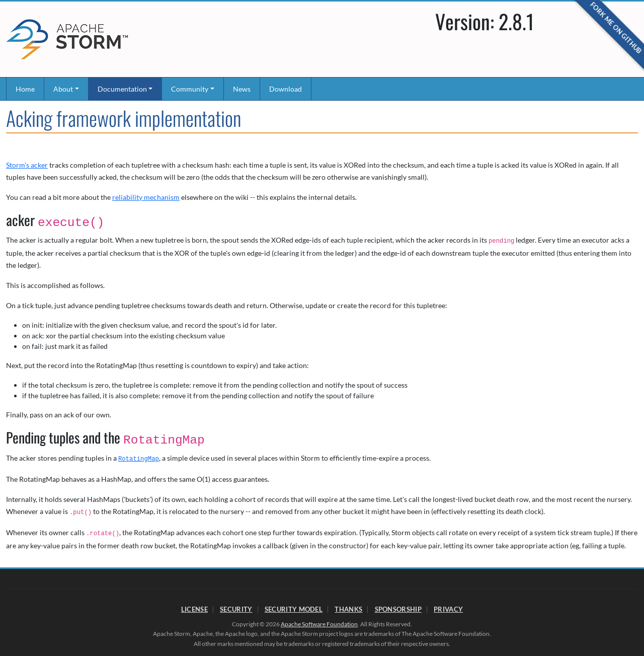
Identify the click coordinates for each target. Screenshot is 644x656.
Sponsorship (398, 609)
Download (286, 89)
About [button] (63, 89)
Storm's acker (27, 165)
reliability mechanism (146, 197)
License (194, 609)
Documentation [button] (122, 89)
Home (25, 89)
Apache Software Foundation (319, 624)
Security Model (294, 609)
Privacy (448, 609)
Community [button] (190, 89)
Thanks (348, 609)
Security (236, 609)
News (242, 89)
